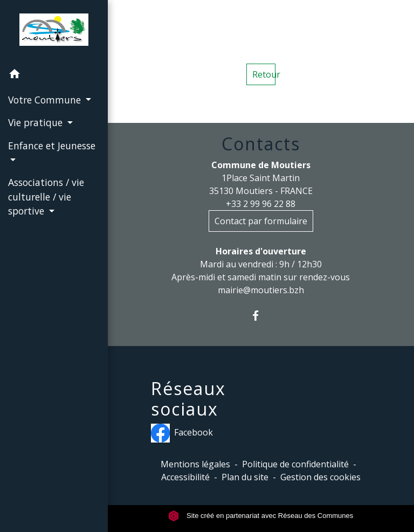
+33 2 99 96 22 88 (261, 204)
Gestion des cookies (320, 477)
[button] (54, 75)
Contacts (261, 144)
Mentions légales (195, 464)
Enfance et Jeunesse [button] (52, 146)
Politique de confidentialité (295, 464)
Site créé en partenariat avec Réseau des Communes (261, 516)
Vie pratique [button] (37, 122)
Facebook (182, 433)
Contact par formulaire (261, 221)
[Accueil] (54, 32)
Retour (264, 74)
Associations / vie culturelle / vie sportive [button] (46, 196)
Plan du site (245, 477)
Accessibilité (185, 477)
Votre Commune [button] (46, 100)
